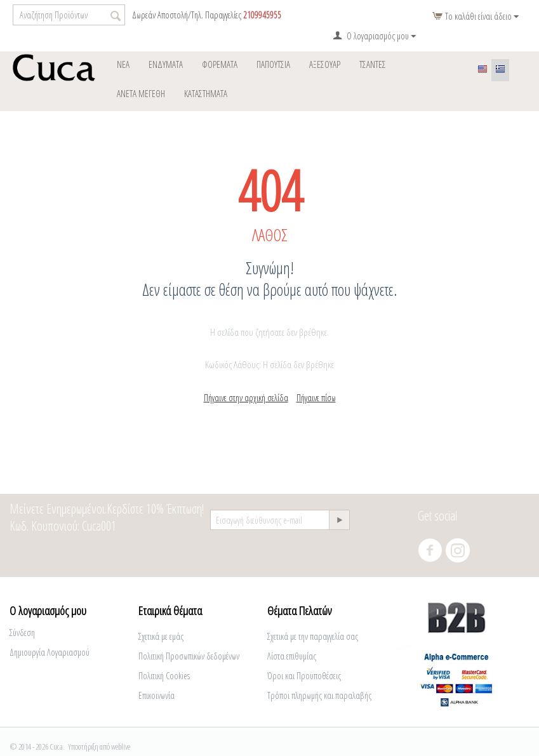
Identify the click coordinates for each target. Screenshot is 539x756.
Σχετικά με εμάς (161, 636)
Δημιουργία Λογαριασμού (50, 652)
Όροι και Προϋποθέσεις (304, 676)
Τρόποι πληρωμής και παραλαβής (319, 695)
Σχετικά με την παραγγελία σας (313, 636)
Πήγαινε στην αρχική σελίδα (246, 398)
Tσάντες (373, 64)
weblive (121, 746)
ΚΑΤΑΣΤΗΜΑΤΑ (206, 93)
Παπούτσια (273, 64)
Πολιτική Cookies (164, 676)
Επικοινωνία (156, 695)
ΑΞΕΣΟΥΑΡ (325, 64)
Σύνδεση (22, 633)
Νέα (123, 64)
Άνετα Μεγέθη (141, 93)
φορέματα (220, 64)
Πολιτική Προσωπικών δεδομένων (189, 656)
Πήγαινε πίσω (316, 398)
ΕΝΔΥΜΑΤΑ (166, 64)
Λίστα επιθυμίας (292, 656)
